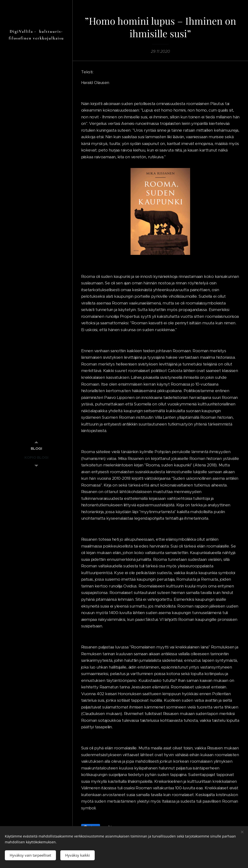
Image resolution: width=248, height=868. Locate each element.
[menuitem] (36, 448)
